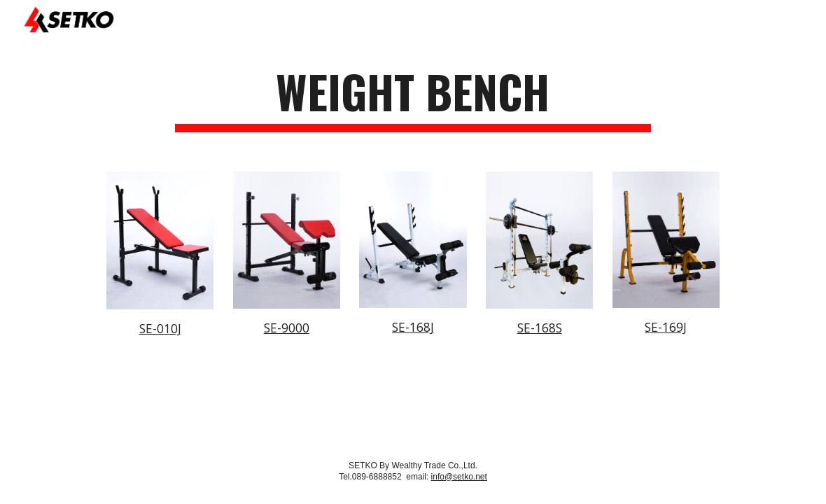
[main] (413, 98)
